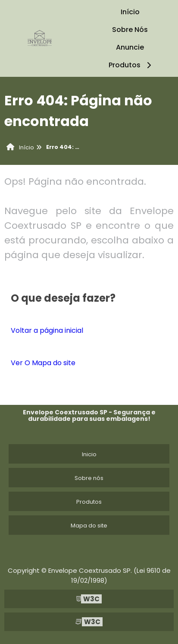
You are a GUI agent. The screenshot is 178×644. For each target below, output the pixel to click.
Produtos (131, 65)
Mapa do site (89, 526)
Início (130, 12)
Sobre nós (89, 478)
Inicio (89, 454)
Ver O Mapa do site (43, 363)
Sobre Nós (130, 30)
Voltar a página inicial (47, 330)
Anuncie (130, 47)
